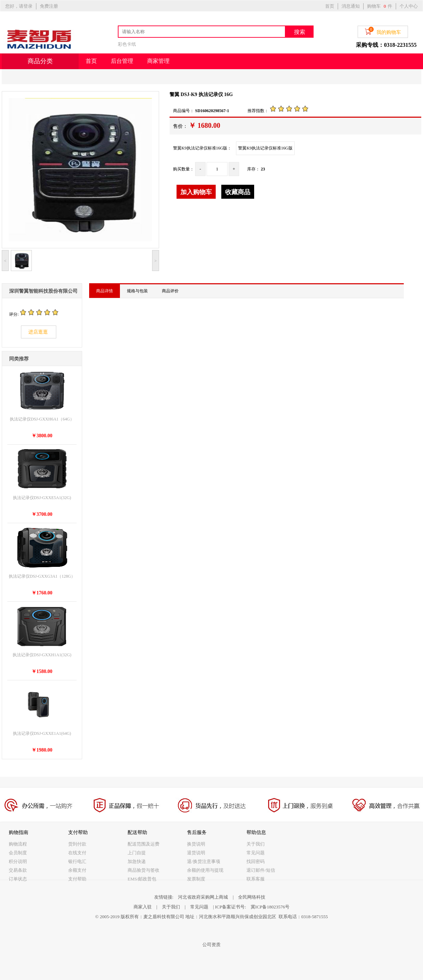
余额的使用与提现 (205, 870)
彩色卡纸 (127, 44)
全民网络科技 (252, 897)
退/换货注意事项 (204, 861)
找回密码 (256, 861)
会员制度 (18, 853)
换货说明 (196, 844)
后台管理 (122, 61)
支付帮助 (77, 879)
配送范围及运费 (144, 844)
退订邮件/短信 (261, 870)
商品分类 (40, 61)
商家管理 (158, 61)
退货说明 (196, 853)
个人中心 (409, 6)
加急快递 (137, 861)
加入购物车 (196, 192)
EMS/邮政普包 (142, 879)
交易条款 (18, 870)
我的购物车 (383, 31)
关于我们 (256, 844)
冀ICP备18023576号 (270, 907)
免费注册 (49, 6)
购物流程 (18, 844)
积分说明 (18, 861)
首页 (330, 6)
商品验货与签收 (144, 870)
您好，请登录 (19, 6)
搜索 (300, 32)
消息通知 (351, 6)
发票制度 (196, 879)
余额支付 (77, 870)
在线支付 (77, 853)
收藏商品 (238, 192)
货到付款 (77, 844)
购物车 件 (380, 6)
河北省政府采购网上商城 (203, 897)
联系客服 (256, 879)
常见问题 (256, 853)
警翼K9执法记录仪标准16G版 (265, 148)
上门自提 (137, 853)
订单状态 (18, 879)
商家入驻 (143, 907)
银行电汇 (77, 861)
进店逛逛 (38, 332)
